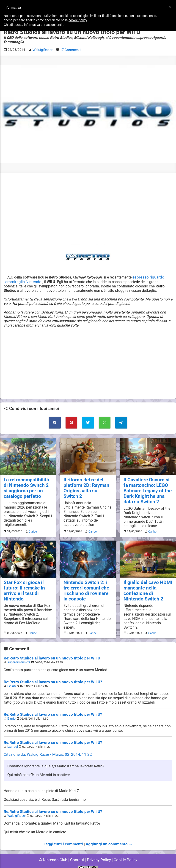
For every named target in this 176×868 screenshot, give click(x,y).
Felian (11, 680)
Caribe (32, 528)
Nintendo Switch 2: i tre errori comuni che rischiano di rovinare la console (87, 587)
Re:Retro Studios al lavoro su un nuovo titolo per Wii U (48, 653)
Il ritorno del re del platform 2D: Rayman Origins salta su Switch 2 (88, 483)
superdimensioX (18, 657)
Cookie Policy (123, 852)
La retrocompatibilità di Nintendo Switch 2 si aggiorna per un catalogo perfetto (27, 485)
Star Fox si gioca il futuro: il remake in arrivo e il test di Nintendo (22, 587)
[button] (170, 7)
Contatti (78, 852)
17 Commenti (70, 49)
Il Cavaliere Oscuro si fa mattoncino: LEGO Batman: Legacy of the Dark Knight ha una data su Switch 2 (147, 488)
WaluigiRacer (16, 808)
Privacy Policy (98, 852)
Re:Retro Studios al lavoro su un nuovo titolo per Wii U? (49, 676)
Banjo (11, 712)
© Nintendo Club (55, 852)
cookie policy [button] (78, 20)
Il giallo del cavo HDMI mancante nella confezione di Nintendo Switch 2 (146, 587)
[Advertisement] (88, 208)
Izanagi (12, 740)
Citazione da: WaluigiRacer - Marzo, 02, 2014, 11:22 (45, 748)
